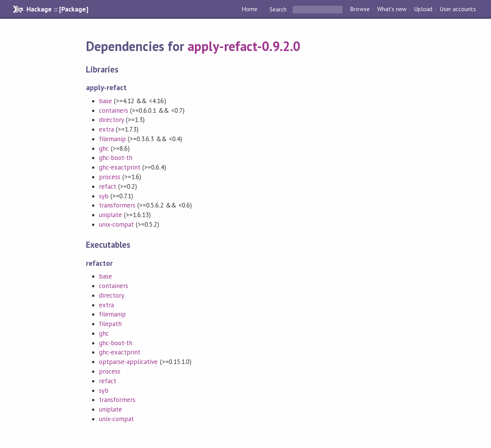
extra (106, 129)
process (110, 177)
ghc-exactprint (120, 167)
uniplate (110, 215)
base (105, 101)
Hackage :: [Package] (57, 9)
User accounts (458, 9)
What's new (392, 9)
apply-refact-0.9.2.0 (244, 46)
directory (111, 120)
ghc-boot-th (116, 158)
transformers (117, 205)
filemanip (112, 139)
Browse (360, 9)
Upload (423, 9)
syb (104, 196)
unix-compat (116, 224)
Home (250, 9)
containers (114, 110)
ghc (104, 148)
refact (108, 186)
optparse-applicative (128, 362)
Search (278, 9)
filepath (110, 324)
